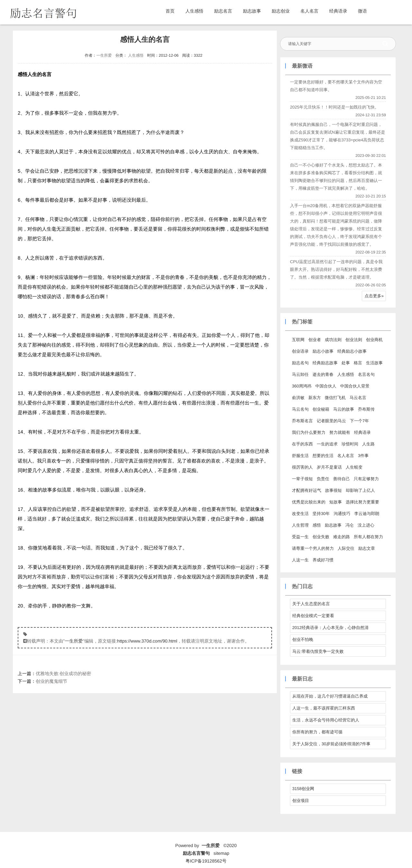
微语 (362, 11)
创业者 (315, 340)
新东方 (315, 398)
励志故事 (252, 11)
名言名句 (366, 374)
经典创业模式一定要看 (313, 616)
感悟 (317, 525)
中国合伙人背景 (355, 386)
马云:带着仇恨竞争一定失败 (318, 651)
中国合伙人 (326, 386)
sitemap (221, 853)
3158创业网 (303, 789)
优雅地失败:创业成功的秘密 (63, 673)
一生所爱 (104, 55)
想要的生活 (323, 456)
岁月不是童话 (329, 467)
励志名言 (223, 11)
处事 (346, 363)
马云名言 (358, 398)
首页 (170, 11)
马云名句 (300, 409)
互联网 (298, 340)
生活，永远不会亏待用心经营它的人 (326, 720)
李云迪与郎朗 (367, 514)
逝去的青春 (323, 374)
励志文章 (367, 548)
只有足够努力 (366, 479)
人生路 (368, 444)
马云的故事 (344, 409)
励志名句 (300, 363)
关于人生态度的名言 (311, 604)
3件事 (363, 456)
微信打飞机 (335, 398)
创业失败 (321, 537)
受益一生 (300, 537)
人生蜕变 (354, 467)
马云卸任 (300, 374)
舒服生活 (300, 456)
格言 (358, 363)
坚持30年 (321, 514)
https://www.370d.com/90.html (147, 641)
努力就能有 (340, 432)
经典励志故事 (325, 363)
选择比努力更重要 (362, 502)
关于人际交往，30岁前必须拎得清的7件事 (331, 744)
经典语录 (338, 11)
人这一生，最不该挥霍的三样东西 (324, 708)
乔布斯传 (366, 409)
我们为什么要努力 (309, 432)
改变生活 (300, 514)
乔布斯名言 (302, 421)
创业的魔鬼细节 (51, 681)
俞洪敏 (298, 398)
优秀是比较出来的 (309, 502)
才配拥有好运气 (307, 490)
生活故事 (374, 363)
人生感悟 (194, 11)
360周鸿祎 (302, 386)
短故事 (336, 502)
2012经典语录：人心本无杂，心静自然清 (330, 628)
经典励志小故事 (352, 351)
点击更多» (374, 296)
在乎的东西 (302, 444)
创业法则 (354, 340)
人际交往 (346, 548)
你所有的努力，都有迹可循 (317, 732)
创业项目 (301, 801)
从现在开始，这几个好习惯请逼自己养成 (330, 696)
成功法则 (333, 340)
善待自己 (342, 479)
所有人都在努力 (368, 537)
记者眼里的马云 (331, 421)
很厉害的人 (302, 467)
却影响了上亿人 (360, 490)
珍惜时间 (350, 444)
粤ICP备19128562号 (206, 861)
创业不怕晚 (303, 639)
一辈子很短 (302, 479)
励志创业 (281, 11)
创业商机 (374, 340)
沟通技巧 (342, 514)
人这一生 (300, 560)
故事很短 (333, 490)
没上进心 (366, 525)
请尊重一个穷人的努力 (313, 548)
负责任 (323, 479)
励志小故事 (323, 351)
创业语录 (300, 351)
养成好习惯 (323, 560)
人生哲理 (300, 525)
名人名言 (309, 11)
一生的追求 (327, 444)
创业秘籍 (321, 409)
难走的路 (342, 537)
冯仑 (350, 525)
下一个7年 (359, 421)
